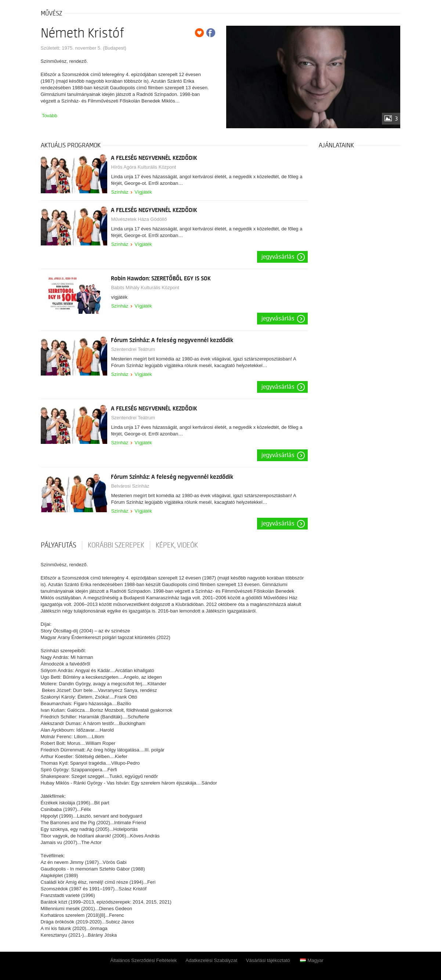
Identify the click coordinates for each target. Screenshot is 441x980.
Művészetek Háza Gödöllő (139, 219)
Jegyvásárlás (278, 257)
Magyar (312, 960)
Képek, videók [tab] (177, 545)
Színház (120, 192)
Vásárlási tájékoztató (268, 960)
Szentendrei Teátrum (133, 349)
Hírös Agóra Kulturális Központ (143, 167)
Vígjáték (143, 192)
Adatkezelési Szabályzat (211, 960)
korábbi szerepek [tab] (116, 545)
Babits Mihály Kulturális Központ (145, 288)
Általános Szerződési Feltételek (143, 960)
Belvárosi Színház (130, 486)
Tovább (50, 116)
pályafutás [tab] (59, 545)
